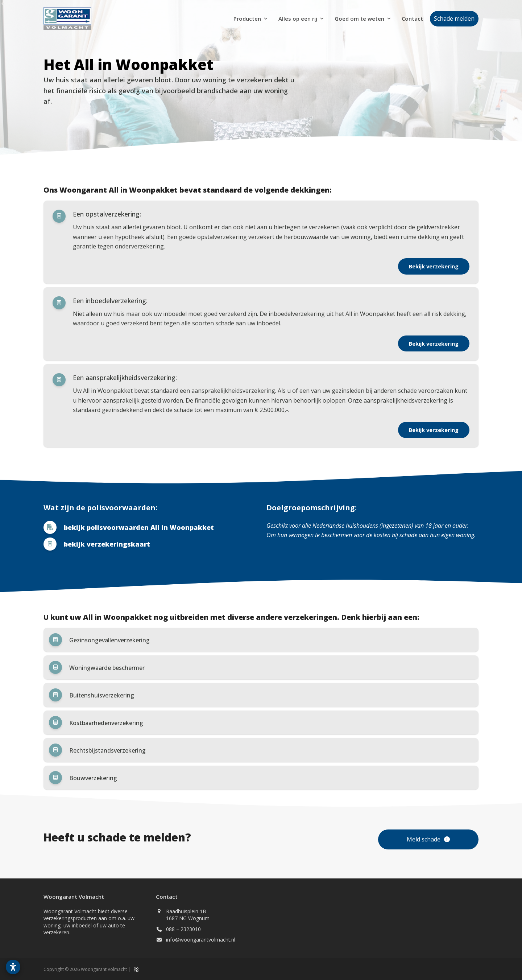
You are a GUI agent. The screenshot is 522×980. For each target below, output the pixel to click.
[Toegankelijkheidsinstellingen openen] (13, 967)
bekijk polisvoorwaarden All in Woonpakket (139, 527)
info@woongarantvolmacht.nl (201, 940)
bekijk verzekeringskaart (107, 544)
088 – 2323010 (183, 929)
